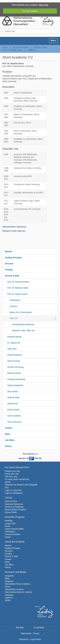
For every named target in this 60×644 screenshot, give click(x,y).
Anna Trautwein (14, 416)
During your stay (12, 474)
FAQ (7, 488)
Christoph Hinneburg (16, 379)
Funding (9, 270)
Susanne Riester (14, 337)
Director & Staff (40, 47)
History (8, 446)
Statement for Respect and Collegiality (21, 485)
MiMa (7, 579)
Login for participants (14, 493)
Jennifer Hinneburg (15, 367)
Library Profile (11, 512)
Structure (9, 264)
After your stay (11, 477)
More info (44, 5)
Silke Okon (12, 349)
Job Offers (10, 440)
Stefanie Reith (13, 398)
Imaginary (9, 581)
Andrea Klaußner (15, 355)
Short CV (14, 318)
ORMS (8, 600)
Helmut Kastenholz (15, 385)
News (7, 434)
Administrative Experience (23, 324)
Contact (9, 428)
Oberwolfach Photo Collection (17, 584)
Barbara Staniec (14, 373)
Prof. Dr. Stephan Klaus (12, 50)
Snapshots (9, 576)
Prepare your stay (12, 471)
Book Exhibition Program (15, 510)
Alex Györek (13, 392)
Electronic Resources (14, 504)
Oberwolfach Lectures (14, 589)
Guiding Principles (13, 258)
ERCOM (38, 458)
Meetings (9, 521)
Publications (15, 300)
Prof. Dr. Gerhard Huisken (18, 282)
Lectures (13, 306)
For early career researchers (17, 479)
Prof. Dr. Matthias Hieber (18, 288)
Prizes (7, 526)
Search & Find (11, 501)
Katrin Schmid (13, 410)
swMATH (9, 598)
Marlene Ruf (13, 404)
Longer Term (10, 523)
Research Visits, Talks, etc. (24, 331)
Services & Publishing (14, 507)
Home (5, 47)
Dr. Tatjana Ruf (14, 343)
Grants (8, 482)
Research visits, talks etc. (14, 231)
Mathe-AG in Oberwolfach (21, 312)
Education (9, 595)
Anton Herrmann (14, 422)
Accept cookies (30, 11)
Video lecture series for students (18, 592)
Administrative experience (14, 227)
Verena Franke (14, 361)
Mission (9, 252)
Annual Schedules (13, 534)
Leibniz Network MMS (14, 529)
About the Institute (21, 47)
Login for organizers (13, 490)
